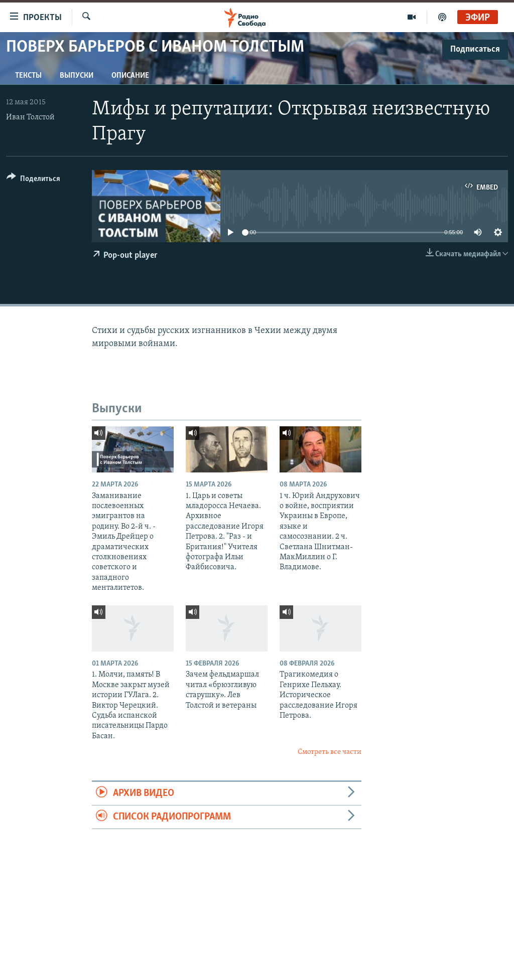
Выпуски (77, 76)
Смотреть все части (330, 752)
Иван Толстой (30, 117)
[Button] (33, 180)
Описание (130, 76)
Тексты (28, 76)
